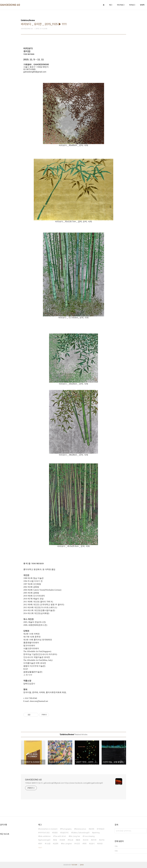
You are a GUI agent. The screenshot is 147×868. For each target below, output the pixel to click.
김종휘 (56, 844)
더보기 (40, 848)
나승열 (48, 844)
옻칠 (56, 840)
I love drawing (89, 836)
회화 (85, 844)
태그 (111, 5)
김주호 (102, 840)
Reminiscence (81, 829)
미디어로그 (121, 5)
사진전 (78, 844)
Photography (66, 829)
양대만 (100, 844)
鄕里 (79, 840)
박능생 (71, 840)
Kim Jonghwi (67, 844)
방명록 (142, 5)
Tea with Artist (60, 836)
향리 (41, 844)
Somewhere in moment (48, 829)
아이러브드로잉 (44, 833)
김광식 (92, 844)
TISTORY (74, 865)
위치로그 (132, 5)
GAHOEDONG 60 (10, 5)
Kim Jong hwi (75, 836)
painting (96, 833)
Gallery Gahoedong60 (81, 833)
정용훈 (55, 833)
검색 (144, 831)
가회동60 (101, 829)
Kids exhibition (45, 836)
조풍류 (63, 840)
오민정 (86, 840)
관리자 (82, 865)
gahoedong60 (45, 840)
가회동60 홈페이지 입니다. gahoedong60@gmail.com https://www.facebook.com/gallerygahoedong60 (64, 783)
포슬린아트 (65, 833)
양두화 (94, 840)
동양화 (92, 829)
